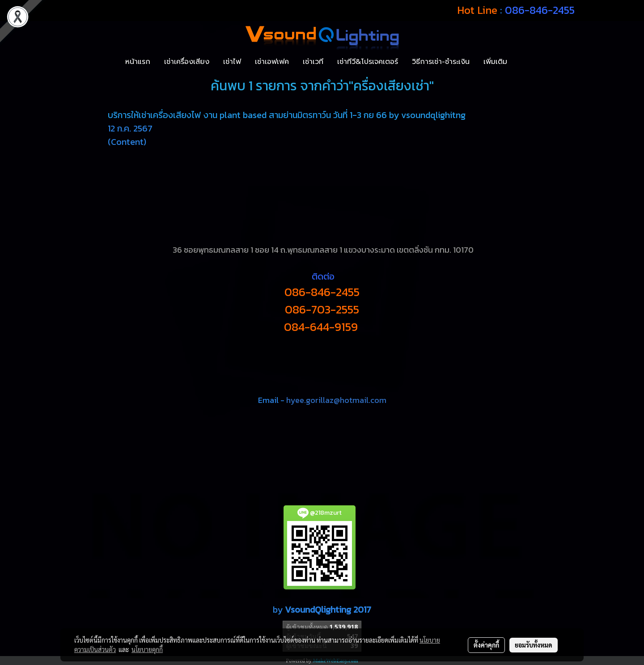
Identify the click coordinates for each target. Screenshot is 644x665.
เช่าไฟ (232, 62)
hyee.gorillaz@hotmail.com (336, 400)
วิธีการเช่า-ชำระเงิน (441, 62)
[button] (522, 62)
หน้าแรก (138, 62)
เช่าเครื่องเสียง (187, 62)
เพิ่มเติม (495, 62)
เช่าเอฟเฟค (272, 62)
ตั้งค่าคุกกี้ (486, 645)
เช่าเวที (313, 62)
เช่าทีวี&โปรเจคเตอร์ (368, 62)
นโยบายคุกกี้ (147, 649)
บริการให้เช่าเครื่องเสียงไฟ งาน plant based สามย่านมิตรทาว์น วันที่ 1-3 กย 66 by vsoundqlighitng (287, 115)
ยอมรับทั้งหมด (534, 645)
